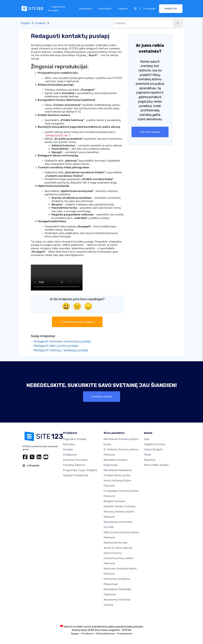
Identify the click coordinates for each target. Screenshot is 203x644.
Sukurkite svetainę (150, 132)
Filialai (148, 455)
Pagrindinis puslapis (57, 9)
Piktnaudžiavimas (105, 634)
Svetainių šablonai (74, 465)
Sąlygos (75, 634)
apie (147, 439)
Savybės (68, 449)
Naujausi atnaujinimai (76, 475)
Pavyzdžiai (105, 8)
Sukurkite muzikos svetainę (120, 506)
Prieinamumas (125, 634)
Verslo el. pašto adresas (118, 548)
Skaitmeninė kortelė (115, 543)
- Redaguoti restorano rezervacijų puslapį (61, 341)
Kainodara (86, 8)
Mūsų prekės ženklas (156, 465)
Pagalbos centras (155, 444)
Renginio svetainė (114, 501)
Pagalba (123, 8)
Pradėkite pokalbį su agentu (77, 322)
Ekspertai (150, 460)
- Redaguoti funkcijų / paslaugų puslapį (59, 350)
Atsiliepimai (70, 455)
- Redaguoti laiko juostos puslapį (55, 346)
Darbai (153, 449)
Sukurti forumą (112, 553)
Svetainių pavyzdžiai (75, 460)
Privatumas (87, 634)
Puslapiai (40, 23)
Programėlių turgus (80, 470)
